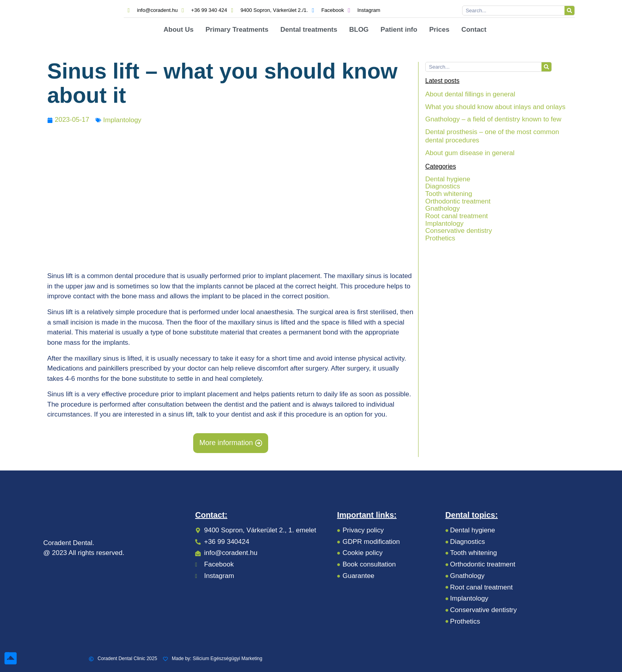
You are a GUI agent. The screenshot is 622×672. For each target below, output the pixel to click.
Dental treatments (309, 30)
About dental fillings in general (470, 94)
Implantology (122, 120)
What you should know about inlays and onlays (495, 107)
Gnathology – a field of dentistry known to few (493, 119)
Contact (474, 30)
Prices (439, 30)
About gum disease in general (470, 153)
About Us (179, 30)
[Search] (569, 11)
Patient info (399, 30)
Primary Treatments (237, 30)
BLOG (359, 30)
